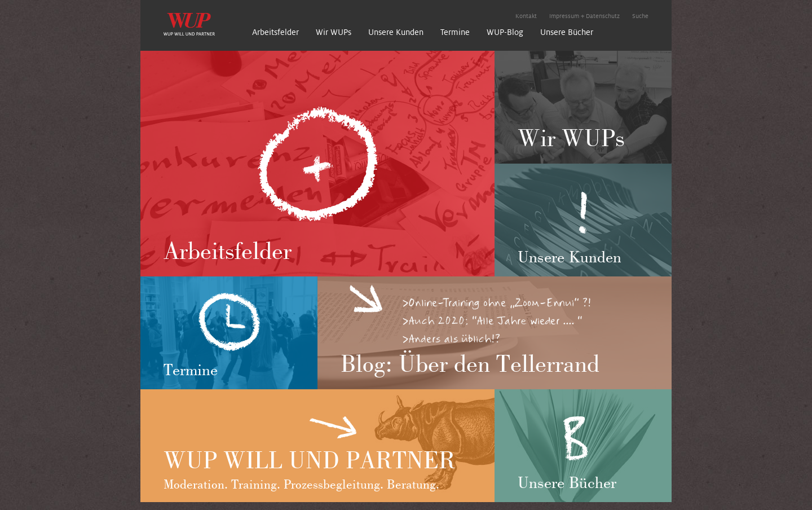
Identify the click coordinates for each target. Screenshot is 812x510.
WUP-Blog (505, 32)
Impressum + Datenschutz (584, 16)
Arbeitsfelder (275, 32)
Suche (640, 16)
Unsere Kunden (396, 32)
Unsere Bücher (567, 32)
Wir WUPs (334, 32)
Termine (455, 32)
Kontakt (526, 16)
